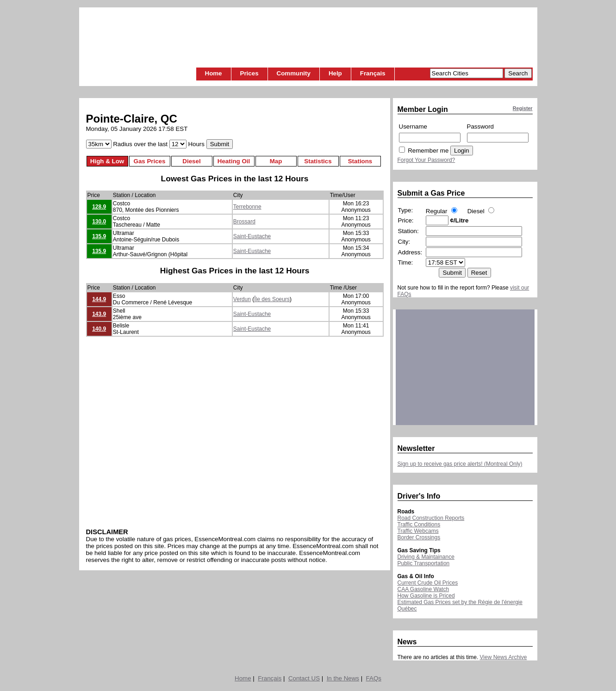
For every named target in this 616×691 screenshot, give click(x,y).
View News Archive (504, 657)
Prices (249, 73)
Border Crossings (419, 537)
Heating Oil (234, 161)
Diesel (191, 161)
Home (214, 73)
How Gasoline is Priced (426, 596)
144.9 (99, 299)
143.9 (99, 314)
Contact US (304, 678)
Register (523, 108)
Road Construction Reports (431, 518)
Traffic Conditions (419, 524)
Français (373, 73)
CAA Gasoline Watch (423, 589)
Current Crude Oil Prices (428, 583)
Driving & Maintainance (426, 557)
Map (276, 161)
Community (294, 73)
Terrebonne (247, 207)
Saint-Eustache (252, 236)
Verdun (242, 299)
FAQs (374, 678)
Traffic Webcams (418, 531)
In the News (343, 678)
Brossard (244, 222)
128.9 (99, 207)
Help (335, 73)
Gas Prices (150, 161)
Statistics (318, 161)
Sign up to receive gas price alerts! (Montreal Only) (460, 464)
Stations (360, 161)
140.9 (99, 329)
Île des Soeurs (272, 299)
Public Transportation (424, 563)
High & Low (107, 161)
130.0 (99, 222)
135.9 (99, 236)
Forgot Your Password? (426, 160)
